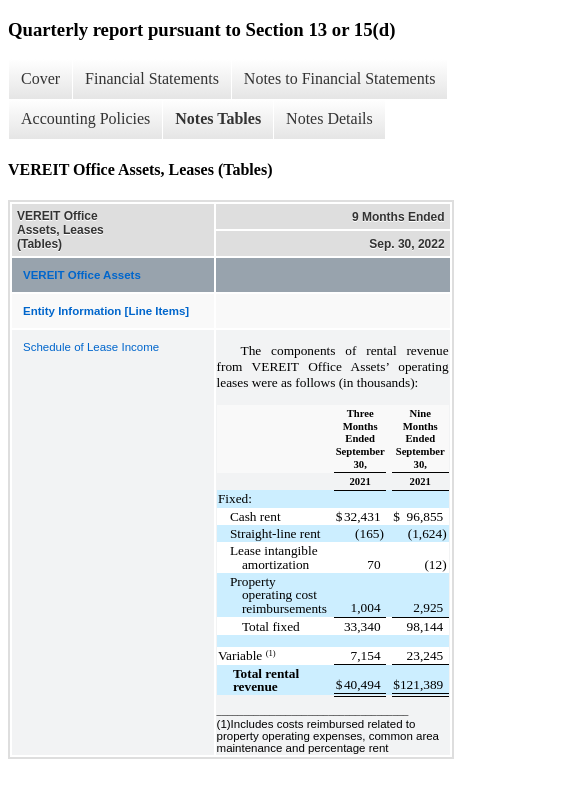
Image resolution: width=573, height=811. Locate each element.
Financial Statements (152, 78)
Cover (40, 78)
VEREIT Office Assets (82, 275)
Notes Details (329, 118)
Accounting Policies (85, 118)
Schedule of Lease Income (91, 347)
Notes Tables (218, 118)
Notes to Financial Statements (340, 78)
